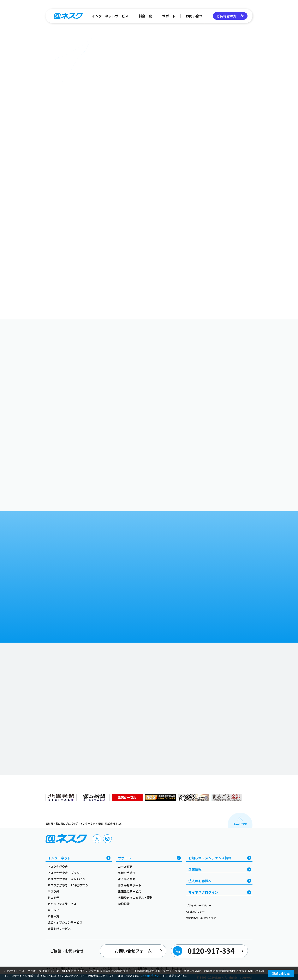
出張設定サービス (130, 891)
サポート (169, 16)
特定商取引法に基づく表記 (201, 918)
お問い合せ (194, 16)
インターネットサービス (110, 16)
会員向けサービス (59, 929)
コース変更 (125, 867)
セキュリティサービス (62, 904)
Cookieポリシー (195, 912)
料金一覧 (145, 16)
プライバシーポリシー (199, 905)
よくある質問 (127, 879)
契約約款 (124, 904)
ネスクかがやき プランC (64, 873)
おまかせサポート (130, 885)
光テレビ (53, 910)
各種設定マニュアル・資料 (135, 898)
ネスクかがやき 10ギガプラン (68, 885)
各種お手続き (127, 873)
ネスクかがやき (58, 867)
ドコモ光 (53, 898)
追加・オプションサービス (65, 922)
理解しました (281, 973)
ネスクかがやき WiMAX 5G (66, 879)
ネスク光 (53, 891)
